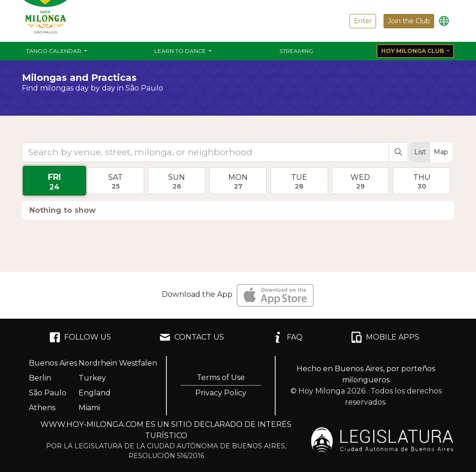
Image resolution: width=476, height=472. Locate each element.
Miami (89, 408)
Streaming (296, 51)
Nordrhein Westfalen (118, 363)
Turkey (92, 378)
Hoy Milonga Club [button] (413, 51)
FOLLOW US (80, 337)
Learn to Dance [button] (181, 51)
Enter (363, 21)
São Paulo (48, 393)
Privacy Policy (221, 393)
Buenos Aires (53, 363)
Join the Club (409, 21)
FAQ (287, 337)
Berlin (40, 378)
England (95, 393)
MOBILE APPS (385, 337)
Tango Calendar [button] (54, 51)
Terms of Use (221, 377)
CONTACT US (192, 337)
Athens (42, 408)
